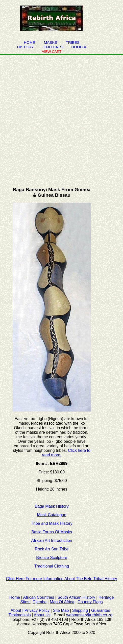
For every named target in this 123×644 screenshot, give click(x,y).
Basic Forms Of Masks (52, 532)
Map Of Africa (62, 602)
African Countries (39, 597)
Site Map (61, 610)
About (18, 610)
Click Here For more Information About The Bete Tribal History (62, 579)
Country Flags (90, 602)
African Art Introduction (52, 540)
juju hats (53, 47)
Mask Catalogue (52, 515)
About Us (42, 615)
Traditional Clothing (52, 566)
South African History (77, 597)
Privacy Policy (37, 610)
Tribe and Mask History (52, 523)
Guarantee (101, 610)
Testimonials (20, 615)
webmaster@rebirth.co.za (89, 615)
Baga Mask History (52, 506)
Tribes (73, 42)
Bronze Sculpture (52, 558)
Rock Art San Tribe (52, 549)
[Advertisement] (62, 118)
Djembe (40, 602)
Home (29, 42)
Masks (51, 42)
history (26, 47)
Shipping (80, 610)
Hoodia (79, 47)
